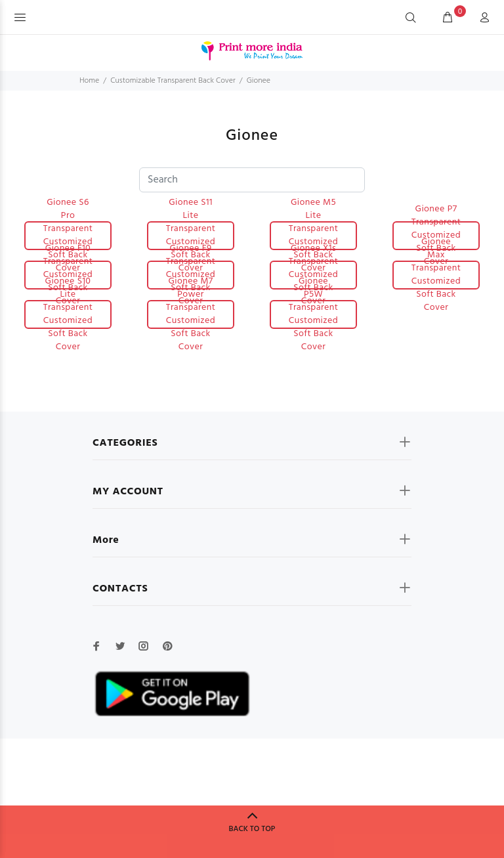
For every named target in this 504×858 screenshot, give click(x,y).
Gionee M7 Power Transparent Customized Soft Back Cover (191, 314)
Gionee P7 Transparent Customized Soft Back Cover (436, 236)
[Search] (411, 18)
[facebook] (96, 646)
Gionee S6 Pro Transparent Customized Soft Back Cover (68, 236)
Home (89, 81)
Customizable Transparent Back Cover (173, 81)
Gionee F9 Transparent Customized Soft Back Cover (191, 275)
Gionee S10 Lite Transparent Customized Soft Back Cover (68, 314)
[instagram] (144, 646)
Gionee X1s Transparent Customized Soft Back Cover (314, 275)
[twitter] (120, 646)
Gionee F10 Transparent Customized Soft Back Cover (68, 275)
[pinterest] (167, 646)
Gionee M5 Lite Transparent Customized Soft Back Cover (314, 236)
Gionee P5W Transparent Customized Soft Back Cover (314, 314)
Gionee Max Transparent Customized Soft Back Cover (436, 275)
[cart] (448, 18)
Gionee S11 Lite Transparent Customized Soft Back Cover (191, 236)
